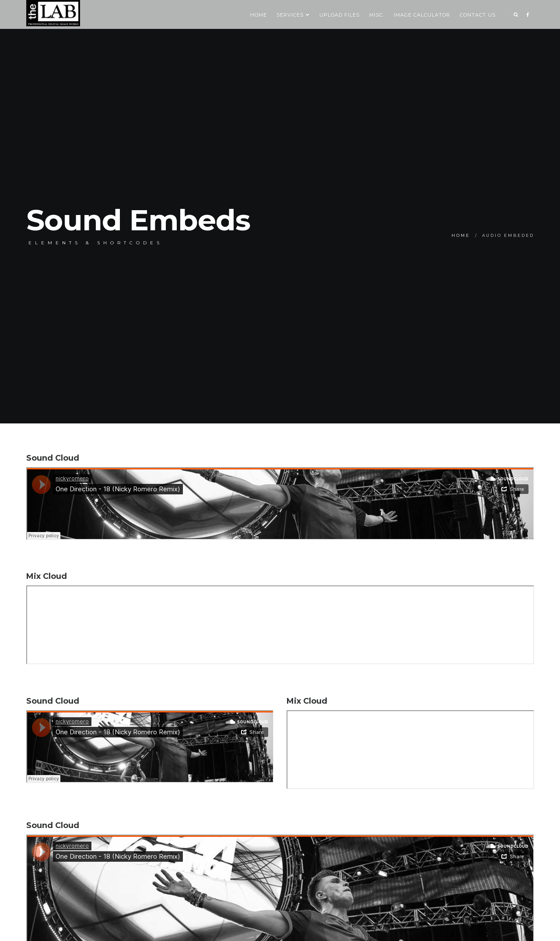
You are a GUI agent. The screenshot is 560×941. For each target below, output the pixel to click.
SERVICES (293, 15)
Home (259, 15)
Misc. (377, 15)
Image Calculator (422, 15)
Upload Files (339, 15)
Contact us (478, 15)
